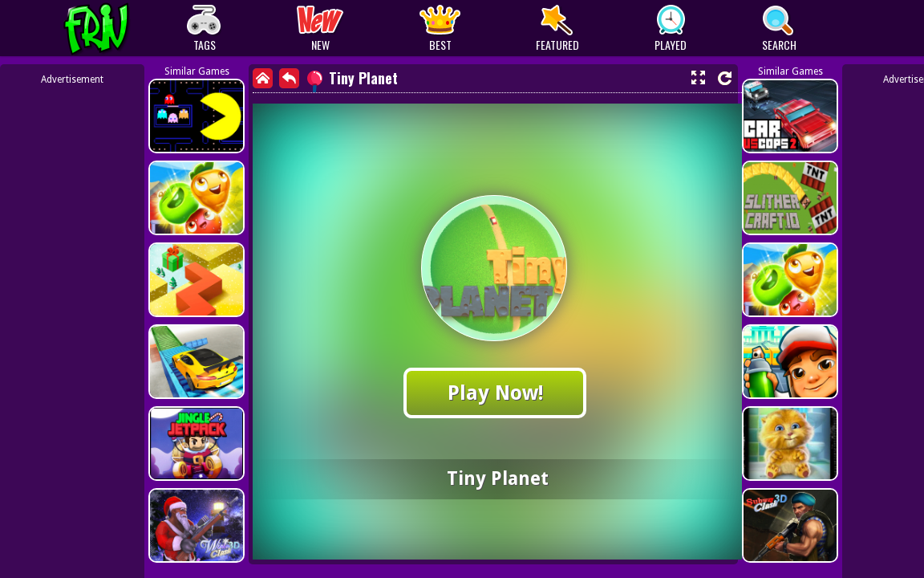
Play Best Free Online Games (126, 28)
